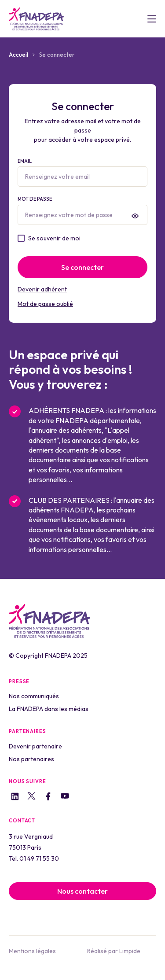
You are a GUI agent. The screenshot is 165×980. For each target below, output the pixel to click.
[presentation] (135, 216)
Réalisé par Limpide (114, 951)
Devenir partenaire (35, 746)
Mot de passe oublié (45, 304)
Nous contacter (82, 891)
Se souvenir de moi (54, 238)
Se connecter (82, 267)
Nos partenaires (31, 759)
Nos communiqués (34, 696)
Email (82, 173)
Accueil (18, 55)
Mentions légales (32, 951)
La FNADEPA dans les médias (49, 709)
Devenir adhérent (42, 289)
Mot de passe (82, 210)
